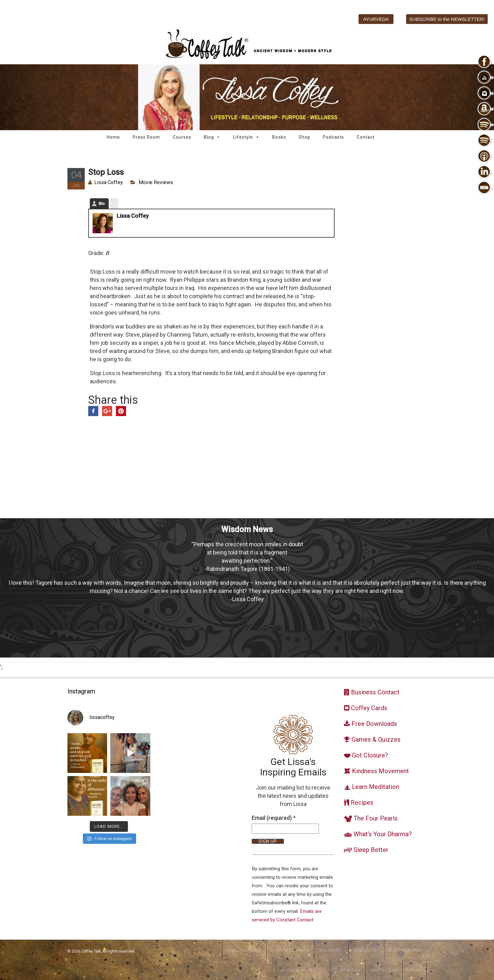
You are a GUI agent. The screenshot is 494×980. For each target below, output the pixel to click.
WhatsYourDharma (290, 950)
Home (113, 137)
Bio (102, 203)
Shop (304, 137)
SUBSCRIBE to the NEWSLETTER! (447, 19)
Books (279, 137)
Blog (212, 137)
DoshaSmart (331, 950)
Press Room (146, 137)
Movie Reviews (156, 182)
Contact (366, 137)
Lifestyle (246, 137)
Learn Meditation (405, 950)
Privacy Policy (383, 971)
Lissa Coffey (109, 182)
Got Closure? (366, 950)
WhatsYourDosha (244, 950)
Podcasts (333, 137)
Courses (182, 137)
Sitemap (414, 971)
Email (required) (274, 818)
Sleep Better (348, 971)
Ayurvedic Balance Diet (303, 971)
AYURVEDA (376, 19)
